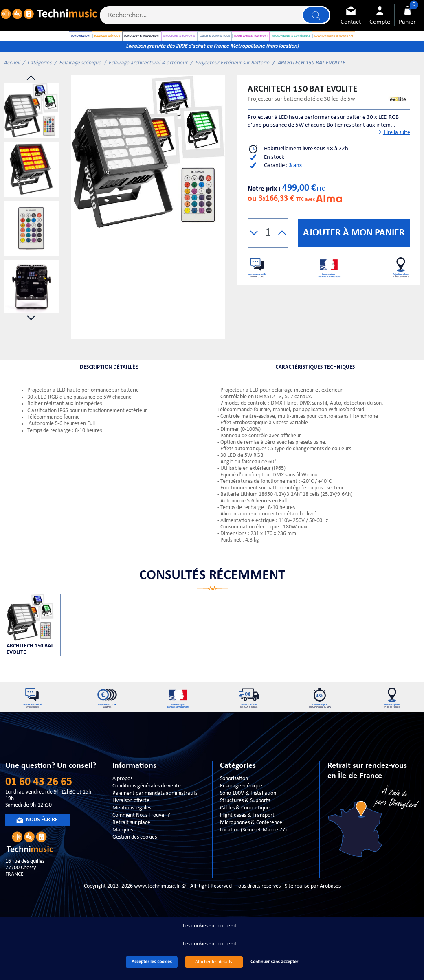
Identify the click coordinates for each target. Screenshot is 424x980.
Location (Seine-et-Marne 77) (253, 858)
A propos (122, 807)
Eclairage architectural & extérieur (148, 82)
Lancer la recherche (314, 17)
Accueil (12, 82)
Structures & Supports (245, 829)
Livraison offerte (131, 829)
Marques (123, 858)
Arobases (330, 915)
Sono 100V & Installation (248, 822)
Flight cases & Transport (247, 844)
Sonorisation (234, 807)
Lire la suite (394, 151)
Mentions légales (132, 836)
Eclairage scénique (80, 82)
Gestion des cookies (135, 866)
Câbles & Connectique (245, 836)
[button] (254, 252)
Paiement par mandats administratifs (155, 822)
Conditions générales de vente (147, 814)
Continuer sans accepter (274, 962)
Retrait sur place (131, 851)
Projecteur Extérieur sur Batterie (232, 82)
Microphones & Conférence (251, 851)
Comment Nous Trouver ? (141, 844)
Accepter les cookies (152, 962)
